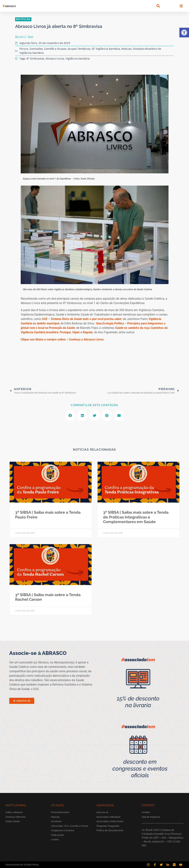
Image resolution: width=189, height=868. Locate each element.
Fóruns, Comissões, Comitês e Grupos (43, 49)
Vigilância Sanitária (78, 59)
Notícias (126, 49)
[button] (184, 33)
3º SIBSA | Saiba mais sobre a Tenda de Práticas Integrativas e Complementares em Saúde (136, 517)
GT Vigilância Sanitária (106, 49)
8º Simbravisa (35, 59)
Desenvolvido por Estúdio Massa (22, 865)
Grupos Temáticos (79, 49)
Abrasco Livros (55, 59)
